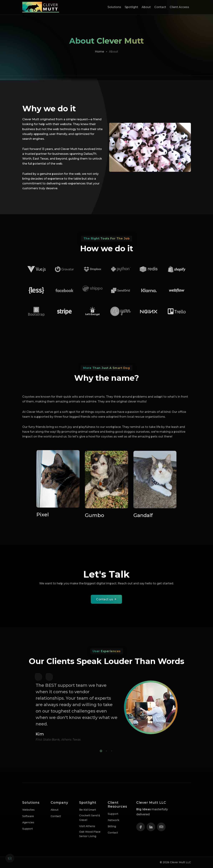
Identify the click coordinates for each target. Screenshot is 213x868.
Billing (112, 826)
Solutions (114, 7)
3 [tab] (111, 750)
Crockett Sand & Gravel (90, 818)
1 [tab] (100, 750)
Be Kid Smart (88, 810)
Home (99, 52)
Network (113, 820)
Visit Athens (87, 826)
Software (28, 816)
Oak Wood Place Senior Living (90, 834)
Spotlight (131, 7)
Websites (28, 810)
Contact (160, 7)
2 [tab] (106, 750)
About (146, 7)
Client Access (179, 7)
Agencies (28, 822)
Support (28, 829)
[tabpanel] (106, 707)
